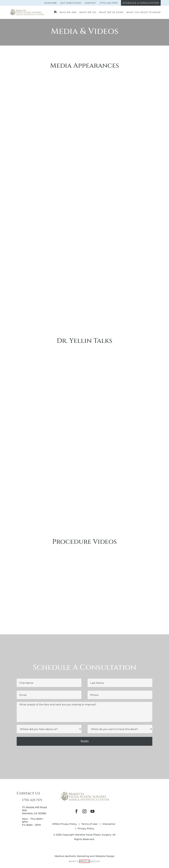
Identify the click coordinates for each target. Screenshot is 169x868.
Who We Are (68, 12)
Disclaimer (109, 824)
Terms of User (90, 824)
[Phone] (120, 695)
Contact (90, 3)
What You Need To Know (143, 12)
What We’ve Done (111, 12)
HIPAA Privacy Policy (64, 824)
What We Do (88, 12)
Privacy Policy (86, 828)
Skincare (51, 3)
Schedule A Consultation (141, 3)
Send (85, 741)
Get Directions (71, 3)
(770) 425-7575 (109, 3)
